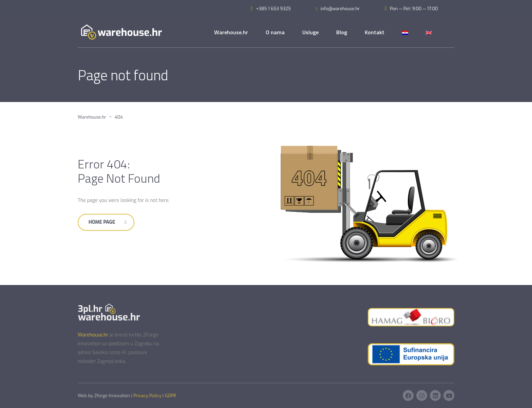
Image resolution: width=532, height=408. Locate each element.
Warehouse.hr (231, 32)
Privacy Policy (147, 396)
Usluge (310, 32)
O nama (275, 32)
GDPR (170, 396)
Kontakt (375, 32)
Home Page (107, 222)
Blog (342, 32)
